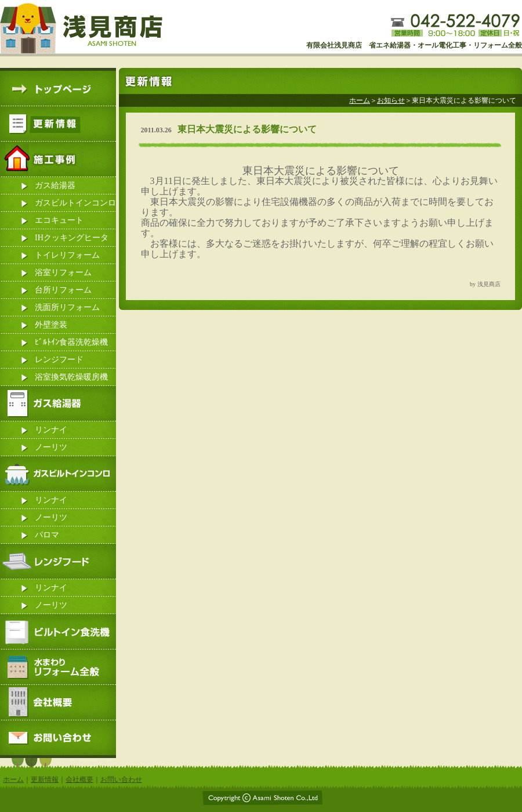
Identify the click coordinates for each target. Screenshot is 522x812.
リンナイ (51, 430)
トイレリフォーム (67, 255)
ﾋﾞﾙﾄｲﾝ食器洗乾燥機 (71, 342)
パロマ (47, 535)
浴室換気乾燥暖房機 (71, 377)
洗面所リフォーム (67, 307)
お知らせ (391, 100)
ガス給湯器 (55, 185)
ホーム (360, 100)
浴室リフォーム (63, 273)
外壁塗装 (51, 325)
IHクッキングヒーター (72, 240)
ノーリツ (51, 447)
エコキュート (59, 220)
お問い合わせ (121, 779)
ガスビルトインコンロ (75, 203)
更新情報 (45, 779)
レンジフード (59, 360)
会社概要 (79, 779)
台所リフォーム (63, 290)
